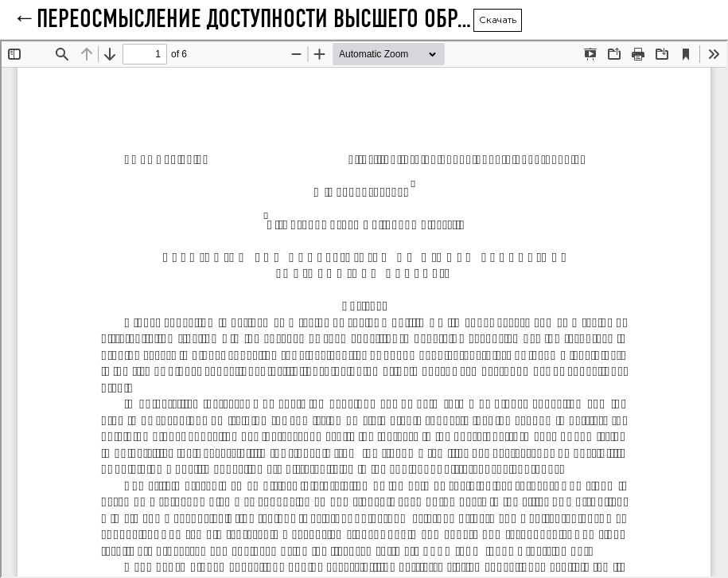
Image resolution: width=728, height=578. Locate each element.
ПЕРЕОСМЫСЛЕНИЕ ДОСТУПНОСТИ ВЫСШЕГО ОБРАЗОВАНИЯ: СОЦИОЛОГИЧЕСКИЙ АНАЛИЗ (255, 20)
